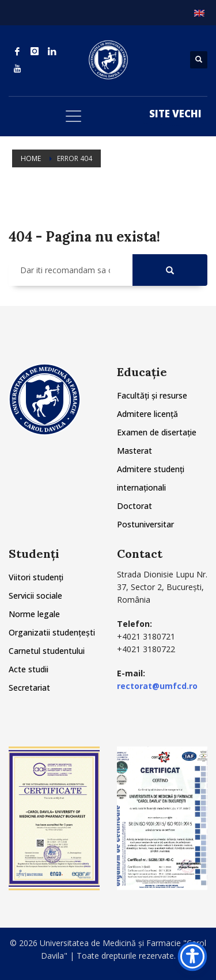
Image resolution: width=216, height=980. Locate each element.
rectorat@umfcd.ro (157, 686)
